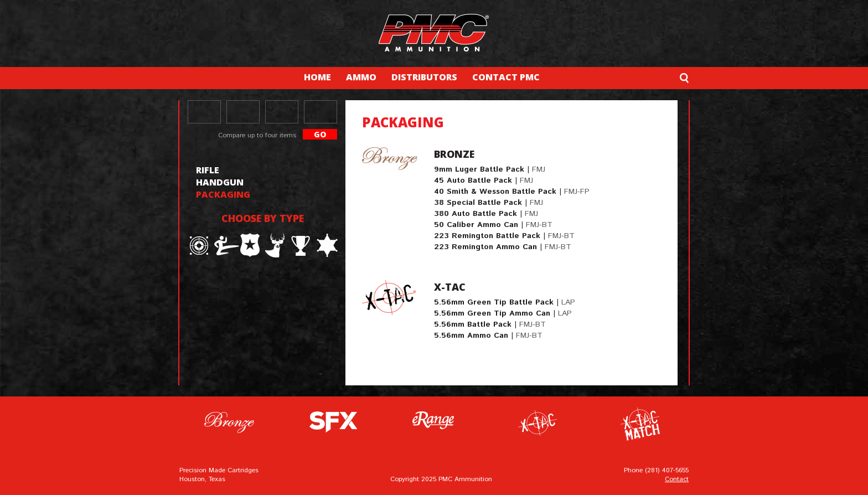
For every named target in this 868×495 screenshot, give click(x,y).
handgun (220, 182)
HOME (317, 77)
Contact (677, 479)
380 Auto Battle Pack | (486, 214)
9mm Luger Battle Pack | (490, 169)
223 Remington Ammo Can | (503, 247)
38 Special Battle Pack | (489, 203)
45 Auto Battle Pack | (484, 181)
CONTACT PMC (506, 77)
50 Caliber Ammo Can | (493, 225)
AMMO (361, 77)
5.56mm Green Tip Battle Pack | (505, 302)
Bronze (454, 154)
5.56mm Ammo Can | (488, 336)
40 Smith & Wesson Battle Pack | (512, 192)
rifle (208, 170)
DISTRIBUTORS (424, 77)
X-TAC (450, 287)
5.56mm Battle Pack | (490, 324)
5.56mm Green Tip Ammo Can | (503, 313)
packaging (223, 194)
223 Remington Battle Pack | (504, 236)
